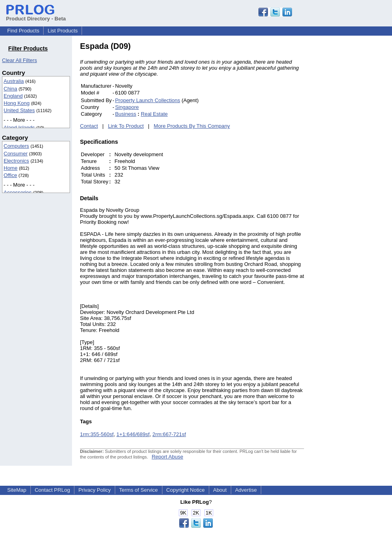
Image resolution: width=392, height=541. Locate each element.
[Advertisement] (358, 162)
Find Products (23, 31)
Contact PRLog (52, 490)
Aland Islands (19, 128)
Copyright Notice (186, 490)
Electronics (16, 161)
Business (126, 114)
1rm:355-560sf (97, 434)
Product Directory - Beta (36, 16)
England (13, 96)
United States (19, 110)
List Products (63, 31)
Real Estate (154, 114)
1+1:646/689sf (133, 434)
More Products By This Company (192, 126)
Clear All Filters (19, 60)
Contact (89, 126)
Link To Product (126, 126)
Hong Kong (17, 103)
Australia (14, 81)
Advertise (246, 490)
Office (10, 175)
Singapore (127, 107)
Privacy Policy (95, 490)
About (220, 490)
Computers (16, 146)
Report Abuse (167, 457)
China (10, 89)
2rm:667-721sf (169, 434)
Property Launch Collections (148, 100)
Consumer (16, 154)
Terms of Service (139, 490)
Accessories (18, 192)
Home (11, 168)
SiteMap (17, 490)
